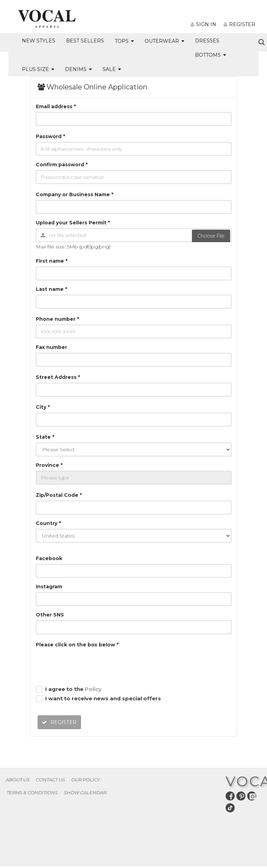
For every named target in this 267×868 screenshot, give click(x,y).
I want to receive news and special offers (98, 699)
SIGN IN (203, 24)
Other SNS (50, 615)
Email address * (56, 106)
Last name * (51, 289)
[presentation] (89, 664)
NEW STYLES (39, 41)
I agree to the (69, 689)
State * (45, 437)
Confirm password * (62, 165)
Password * (50, 136)
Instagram (49, 587)
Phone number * (57, 319)
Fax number (51, 347)
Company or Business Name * (75, 194)
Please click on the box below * (77, 645)
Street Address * (58, 377)
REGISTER (239, 24)
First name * (52, 261)
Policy (93, 689)
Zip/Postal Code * (59, 495)
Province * (49, 465)
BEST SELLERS (85, 41)
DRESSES (207, 41)
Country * (48, 523)
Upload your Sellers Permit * (73, 223)
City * (43, 407)
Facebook (49, 558)
